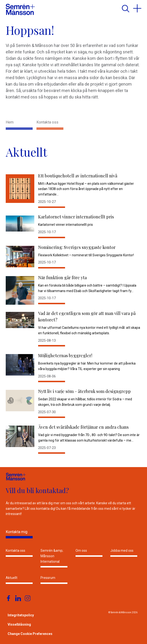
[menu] (137, 8)
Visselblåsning (19, 624)
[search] (125, 8)
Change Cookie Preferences (30, 634)
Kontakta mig (17, 532)
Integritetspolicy (21, 615)
